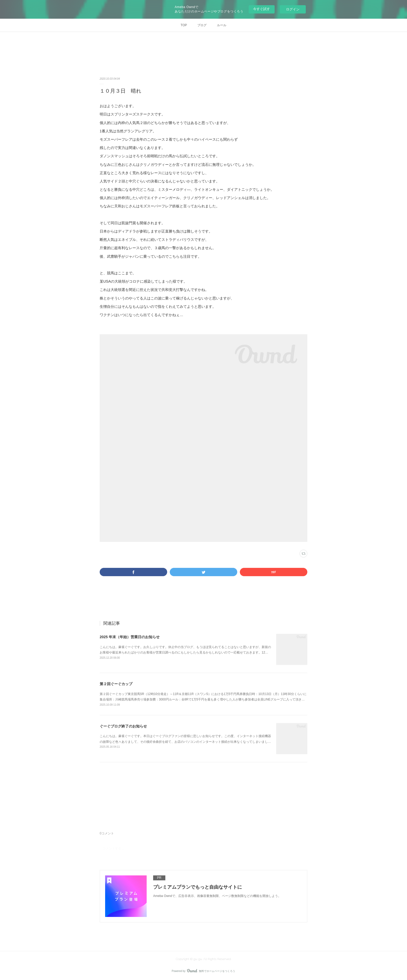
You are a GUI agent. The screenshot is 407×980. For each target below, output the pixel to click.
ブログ (202, 25)
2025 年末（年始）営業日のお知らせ (130, 637)
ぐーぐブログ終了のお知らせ (123, 726)
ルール (222, 25)
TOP (184, 25)
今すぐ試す (262, 9)
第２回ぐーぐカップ (116, 684)
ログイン (293, 9)
